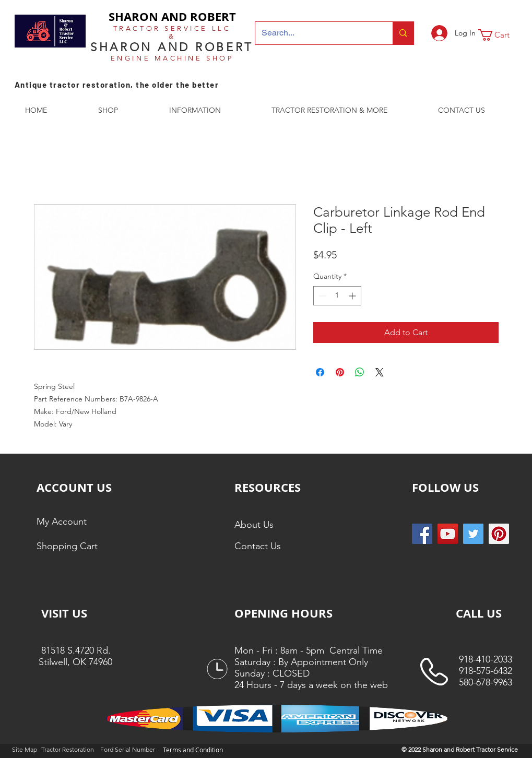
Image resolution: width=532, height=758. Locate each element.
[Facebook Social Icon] (422, 534)
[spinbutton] (337, 296)
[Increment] (353, 296)
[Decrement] (321, 296)
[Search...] (316, 33)
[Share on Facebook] (320, 372)
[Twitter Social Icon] (473, 534)
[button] (501, 35)
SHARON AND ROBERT (172, 16)
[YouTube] (448, 534)
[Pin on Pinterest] (340, 372)
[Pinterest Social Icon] (499, 534)
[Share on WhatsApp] (360, 372)
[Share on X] (380, 372)
